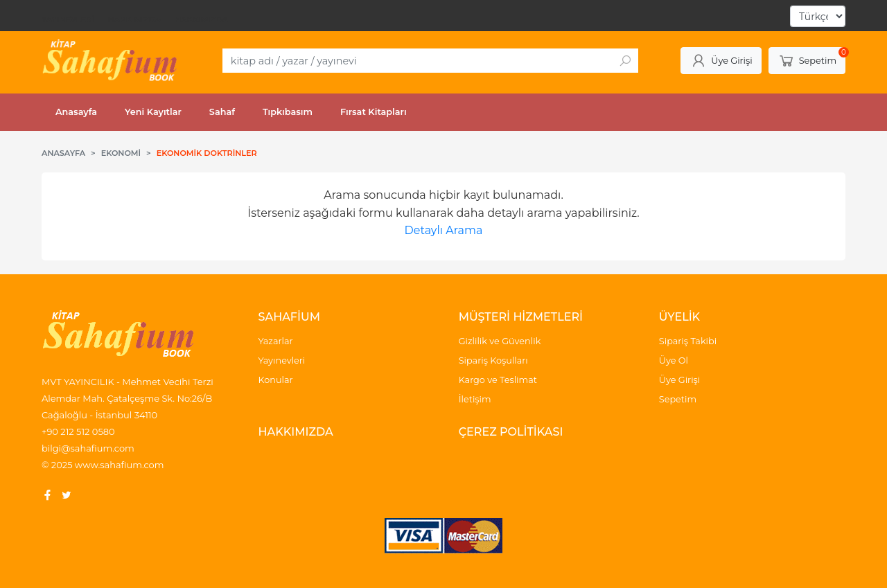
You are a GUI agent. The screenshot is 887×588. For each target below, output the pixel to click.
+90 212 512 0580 (78, 431)
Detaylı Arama (444, 230)
